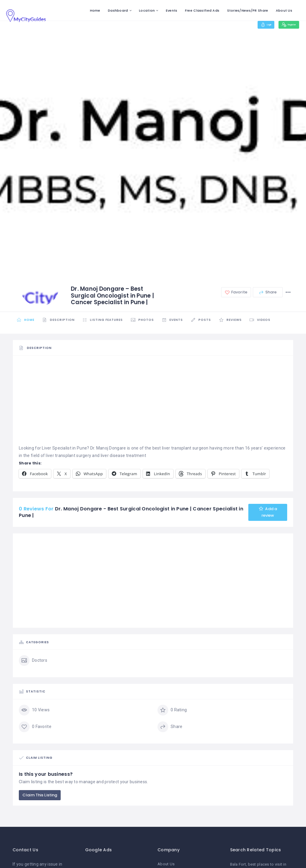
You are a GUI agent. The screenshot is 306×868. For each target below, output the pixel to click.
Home (95, 10)
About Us (284, 10)
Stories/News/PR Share (248, 10)
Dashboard (118, 10)
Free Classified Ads (202, 10)
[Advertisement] (153, 403)
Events (172, 10)
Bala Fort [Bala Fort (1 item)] (238, 865)
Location (147, 10)
